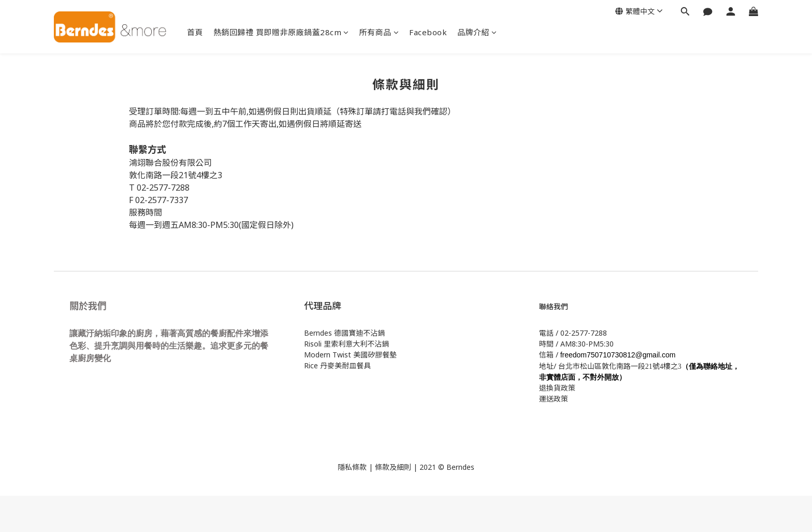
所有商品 (379, 32)
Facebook (428, 32)
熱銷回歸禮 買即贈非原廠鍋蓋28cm (281, 32)
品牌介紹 (477, 32)
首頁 (195, 32)
